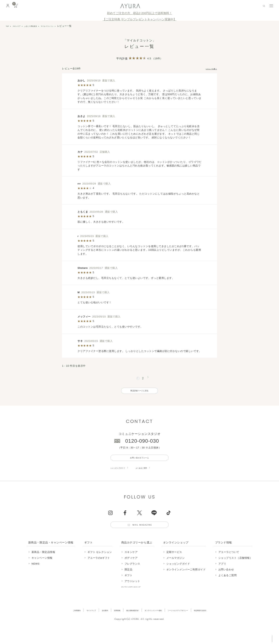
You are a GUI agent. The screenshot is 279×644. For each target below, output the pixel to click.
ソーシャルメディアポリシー (192, 622)
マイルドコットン (63, 26)
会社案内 (89, 622)
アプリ (222, 576)
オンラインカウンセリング (137, 599)
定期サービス (174, 564)
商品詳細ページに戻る (139, 394)
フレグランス (132, 576)
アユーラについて (229, 564)
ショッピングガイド (122, 476)
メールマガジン (176, 570)
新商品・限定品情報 (43, 564)
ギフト (129, 588)
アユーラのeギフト (99, 570)
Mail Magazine (144, 535)
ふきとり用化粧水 (40, 26)
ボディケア (131, 570)
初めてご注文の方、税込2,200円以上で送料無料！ (140, 13)
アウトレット (132, 593)
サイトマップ (70, 622)
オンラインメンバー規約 (156, 622)
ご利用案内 (50, 622)
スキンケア (20, 26)
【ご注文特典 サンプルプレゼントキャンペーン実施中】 (139, 19)
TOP (8, 26)
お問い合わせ (226, 582)
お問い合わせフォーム (139, 465)
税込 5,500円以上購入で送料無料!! (240, 637)
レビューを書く (208, 69)
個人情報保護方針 (126, 622)
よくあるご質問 (154, 476)
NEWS (36, 576)
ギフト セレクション (100, 564)
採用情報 (105, 622)
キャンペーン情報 (42, 570)
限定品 (129, 582)
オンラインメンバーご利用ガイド (186, 582)
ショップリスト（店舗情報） (235, 570)
